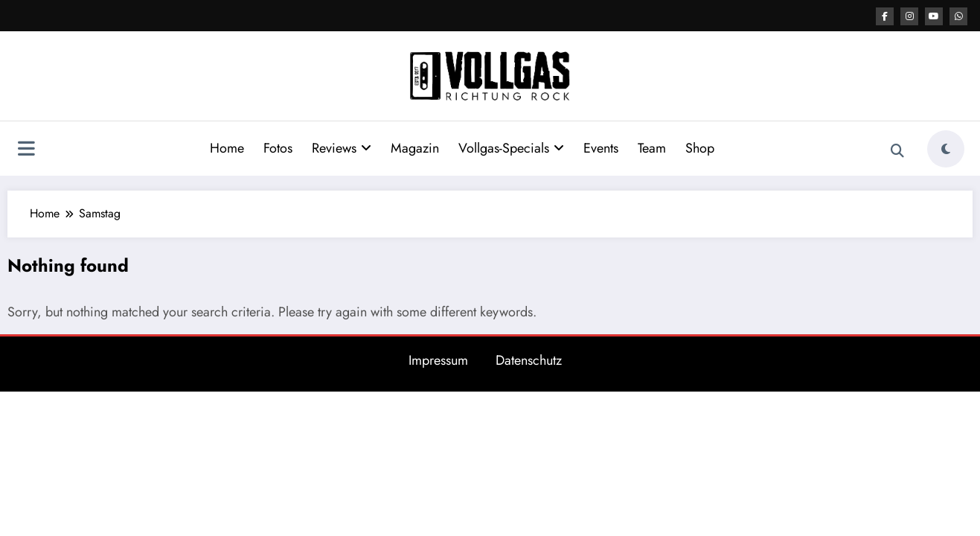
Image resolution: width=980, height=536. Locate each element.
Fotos (278, 148)
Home (227, 148)
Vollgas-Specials (511, 148)
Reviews (342, 148)
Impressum (438, 360)
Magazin (415, 148)
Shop (700, 148)
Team (652, 148)
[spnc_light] (946, 149)
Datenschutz (529, 360)
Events (601, 148)
